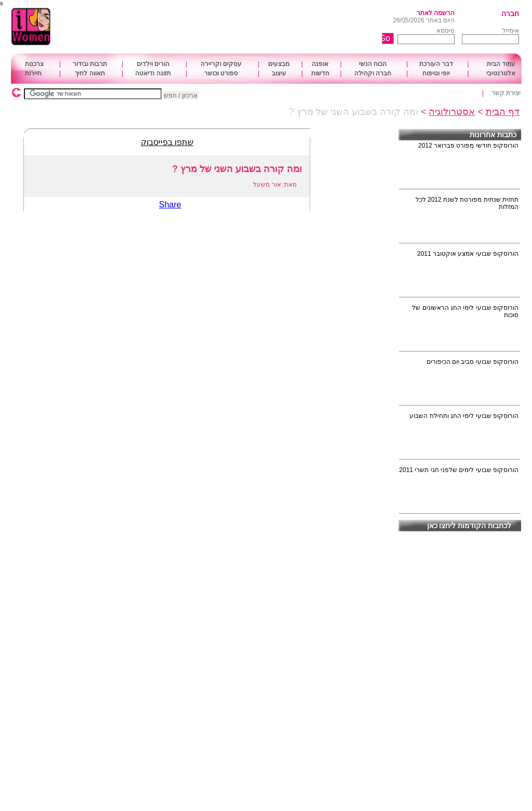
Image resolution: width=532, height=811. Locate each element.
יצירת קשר (506, 93)
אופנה (320, 64)
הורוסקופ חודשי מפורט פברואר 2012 (468, 146)
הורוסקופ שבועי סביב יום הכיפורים (473, 362)
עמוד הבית (501, 64)
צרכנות (34, 64)
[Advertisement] (237, 27)
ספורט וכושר (221, 73)
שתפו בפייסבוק (167, 142)
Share (170, 205)
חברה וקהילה (373, 73)
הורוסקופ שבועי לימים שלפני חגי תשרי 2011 (459, 470)
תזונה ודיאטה (153, 73)
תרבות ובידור (90, 64)
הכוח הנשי (373, 64)
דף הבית (503, 112)
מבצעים (279, 64)
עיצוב (279, 73)
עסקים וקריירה (221, 64)
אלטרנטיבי (501, 73)
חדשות (320, 73)
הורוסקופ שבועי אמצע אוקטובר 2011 (468, 254)
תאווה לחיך (90, 73)
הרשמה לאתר (436, 13)
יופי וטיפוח (436, 73)
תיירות (33, 73)
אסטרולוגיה (452, 112)
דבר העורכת (436, 64)
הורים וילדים (153, 64)
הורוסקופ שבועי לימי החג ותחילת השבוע (464, 416)
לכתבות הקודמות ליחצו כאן (469, 526)
